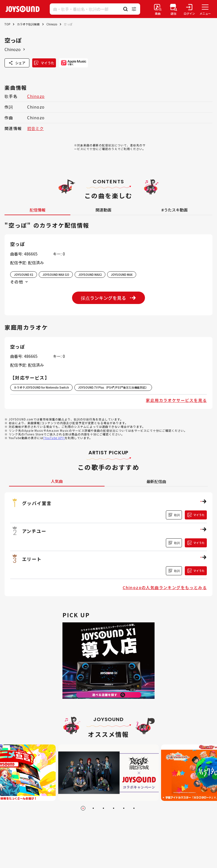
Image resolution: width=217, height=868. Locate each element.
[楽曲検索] (158, 9)
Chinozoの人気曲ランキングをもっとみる (165, 587)
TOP (7, 24)
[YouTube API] (54, 438)
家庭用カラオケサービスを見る (176, 400)
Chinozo (52, 24)
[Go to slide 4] (114, 808)
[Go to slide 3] (103, 808)
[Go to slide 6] (134, 808)
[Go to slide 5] (124, 808)
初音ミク (35, 128)
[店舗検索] (173, 9)
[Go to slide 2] (93, 808)
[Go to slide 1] (83, 808)
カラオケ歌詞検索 (28, 24)
